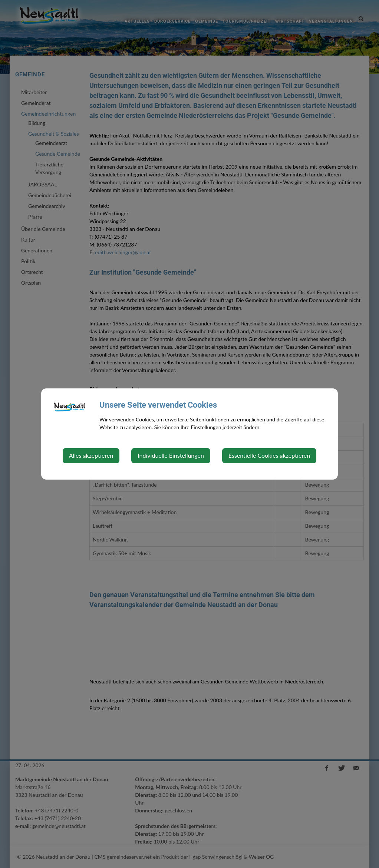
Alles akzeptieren (91, 455)
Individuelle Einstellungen (171, 455)
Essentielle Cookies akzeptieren (269, 455)
